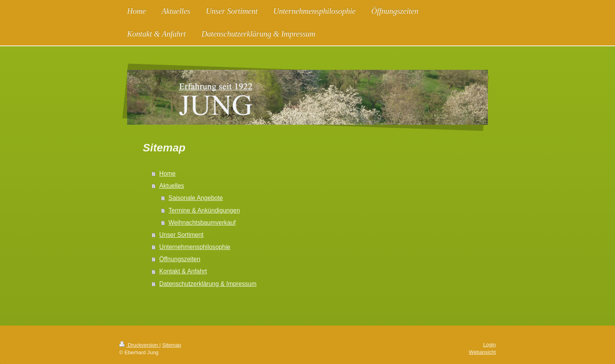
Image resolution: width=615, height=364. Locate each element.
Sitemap (171, 345)
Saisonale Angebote (196, 198)
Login (489, 345)
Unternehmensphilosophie (195, 247)
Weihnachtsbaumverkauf (202, 223)
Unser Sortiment (181, 235)
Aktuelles (172, 186)
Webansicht (482, 352)
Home (167, 174)
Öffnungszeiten (180, 259)
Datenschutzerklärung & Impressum (208, 284)
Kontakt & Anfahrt (183, 271)
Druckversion (139, 345)
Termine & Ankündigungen (204, 210)
